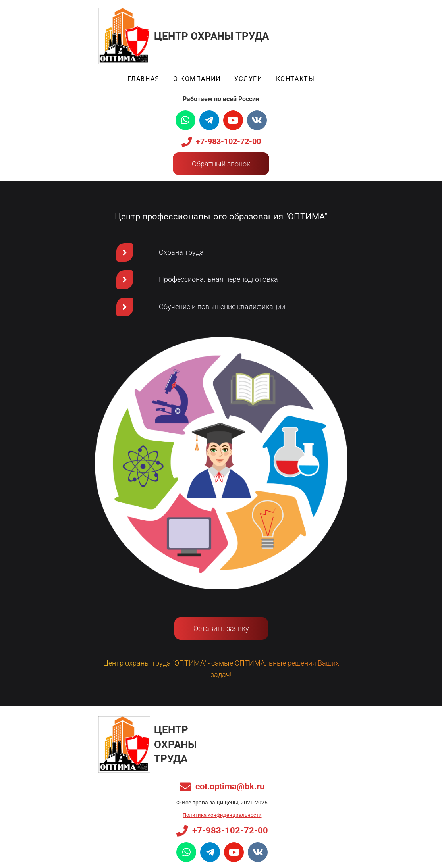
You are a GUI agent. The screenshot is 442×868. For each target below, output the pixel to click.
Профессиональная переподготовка (218, 279)
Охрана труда (181, 252)
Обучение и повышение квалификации (222, 307)
